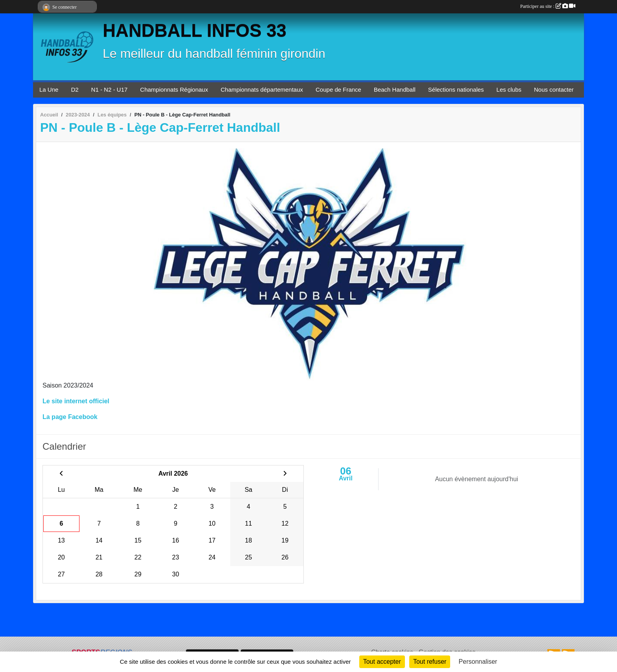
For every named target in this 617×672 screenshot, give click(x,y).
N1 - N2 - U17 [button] (110, 90)
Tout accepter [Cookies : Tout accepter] (382, 662)
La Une (49, 90)
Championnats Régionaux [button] (174, 90)
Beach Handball (395, 90)
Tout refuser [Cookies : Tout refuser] (430, 662)
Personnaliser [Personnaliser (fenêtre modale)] (478, 662)
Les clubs (509, 90)
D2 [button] (75, 90)
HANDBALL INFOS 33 (195, 30)
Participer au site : (548, 6)
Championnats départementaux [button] (262, 90)
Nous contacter (554, 90)
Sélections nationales (456, 90)
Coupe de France (338, 90)
